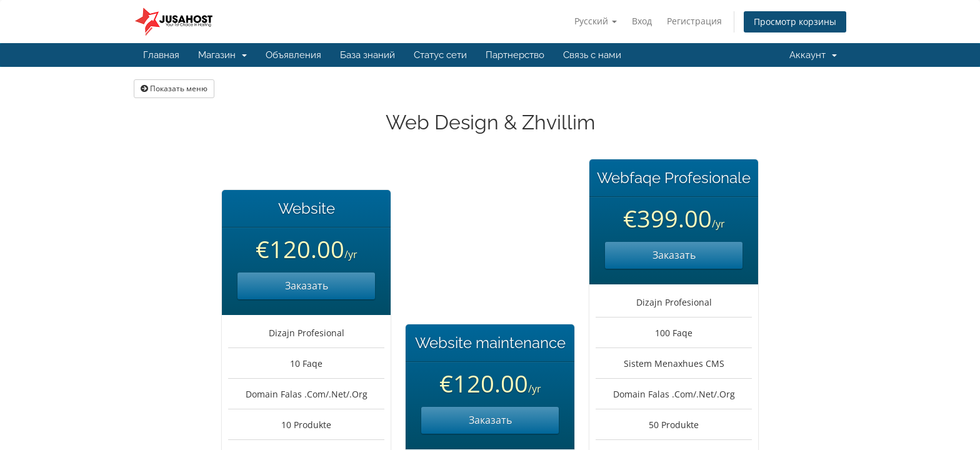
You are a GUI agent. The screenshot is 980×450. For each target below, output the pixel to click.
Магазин (222, 55)
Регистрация (694, 21)
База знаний (367, 55)
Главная (161, 55)
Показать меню (174, 88)
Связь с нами (592, 55)
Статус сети (440, 55)
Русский (596, 21)
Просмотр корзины (795, 22)
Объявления (293, 55)
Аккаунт (813, 55)
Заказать (307, 286)
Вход (642, 21)
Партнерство (515, 55)
